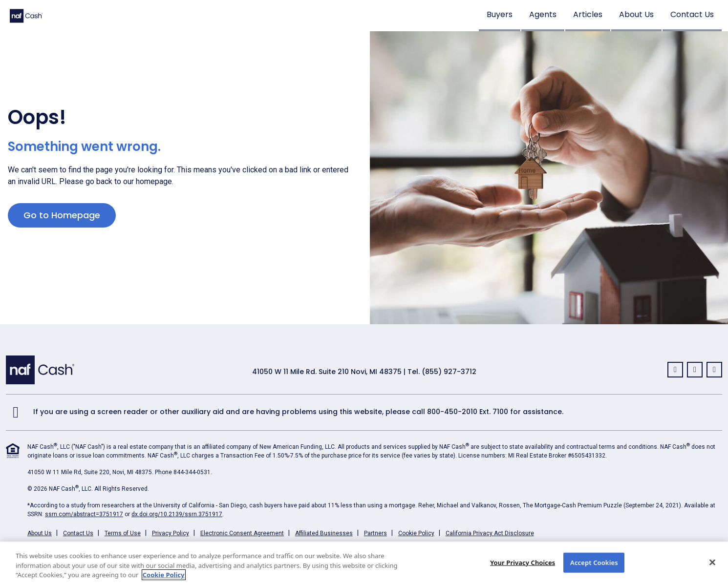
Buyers (500, 14)
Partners (375, 533)
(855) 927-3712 (449, 372)
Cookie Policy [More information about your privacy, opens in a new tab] (164, 575)
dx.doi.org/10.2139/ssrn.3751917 (177, 514)
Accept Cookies (594, 562)
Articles (588, 14)
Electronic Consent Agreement (242, 533)
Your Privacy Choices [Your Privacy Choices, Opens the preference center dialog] (523, 562)
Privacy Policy (171, 533)
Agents (543, 14)
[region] (364, 563)
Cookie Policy (416, 533)
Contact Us (692, 14)
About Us (636, 14)
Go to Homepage (62, 215)
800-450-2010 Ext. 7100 (468, 412)
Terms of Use (123, 533)
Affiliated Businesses (324, 533)
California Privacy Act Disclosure (490, 533)
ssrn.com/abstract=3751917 (84, 514)
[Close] (712, 562)
